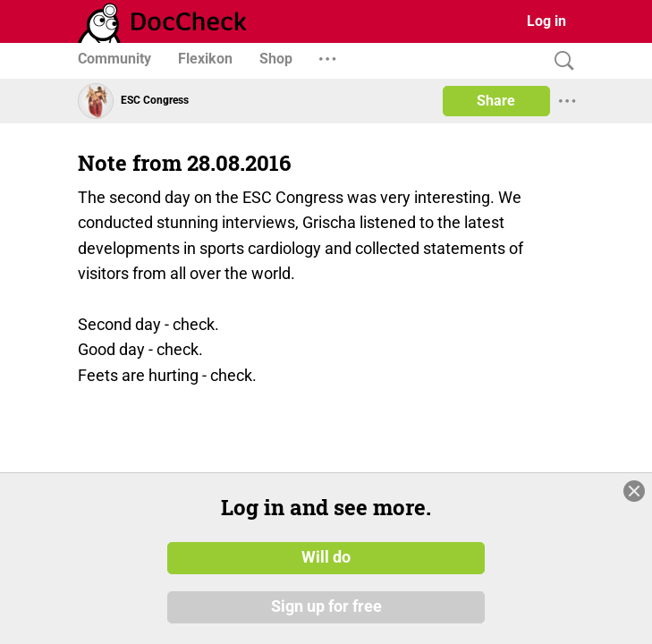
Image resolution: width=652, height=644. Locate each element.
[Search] (560, 61)
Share (496, 101)
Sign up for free (326, 607)
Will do (326, 557)
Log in (546, 21)
